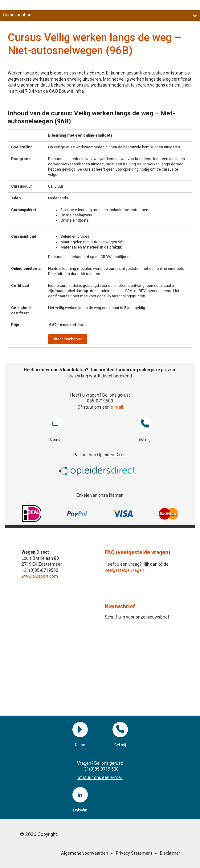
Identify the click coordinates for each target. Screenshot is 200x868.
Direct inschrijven (68, 339)
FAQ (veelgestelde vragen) (137, 552)
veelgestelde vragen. (125, 570)
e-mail (117, 407)
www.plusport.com (40, 576)
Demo (55, 424)
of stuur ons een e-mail (100, 777)
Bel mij (145, 424)
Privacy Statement (134, 853)
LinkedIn (80, 795)
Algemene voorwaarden (85, 853)
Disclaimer (170, 853)
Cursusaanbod (100, 15)
